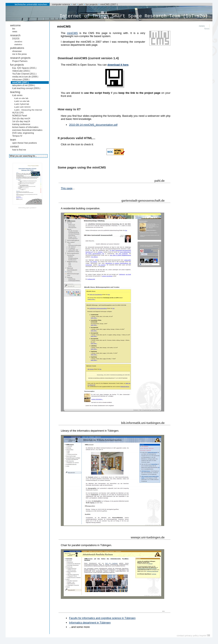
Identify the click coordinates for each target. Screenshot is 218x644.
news (15, 32)
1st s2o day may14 (21, 121)
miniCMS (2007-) (109, 4)
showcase (17, 51)
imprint (203, 636)
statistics (18, 44)
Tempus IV (17, 136)
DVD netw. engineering (23, 133)
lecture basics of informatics (25, 127)
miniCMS (72, 33)
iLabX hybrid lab (22, 104)
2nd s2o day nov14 (21, 119)
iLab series (17, 95)
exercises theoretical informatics (27, 130)
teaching (15, 92)
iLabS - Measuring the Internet (28, 110)
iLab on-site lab (21, 98)
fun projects (92, 4)
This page (67, 188)
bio (14, 29)
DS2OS (16, 39)
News (207, 29)
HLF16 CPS (18, 113)
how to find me (19, 150)
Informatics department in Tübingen (90, 623)
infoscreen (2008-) (21, 80)
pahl (81, 4)
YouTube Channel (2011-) (24, 74)
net (74, 4)
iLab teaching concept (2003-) (26, 88)
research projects (20, 58)
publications (17, 48)
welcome (15, 25)
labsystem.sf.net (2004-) (24, 85)
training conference (21, 124)
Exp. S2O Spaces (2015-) (24, 68)
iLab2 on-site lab (22, 101)
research (15, 35)
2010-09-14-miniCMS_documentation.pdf (93, 125)
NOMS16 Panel (20, 116)
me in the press (19, 54)
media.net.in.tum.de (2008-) (25, 77)
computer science (61, 4)
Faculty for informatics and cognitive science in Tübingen (102, 618)
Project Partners (20, 61)
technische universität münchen (31, 4)
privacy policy (192, 636)
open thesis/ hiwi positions (25, 143)
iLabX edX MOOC (23, 107)
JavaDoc (18, 42)
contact (14, 146)
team (13, 140)
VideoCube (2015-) (21, 71)
